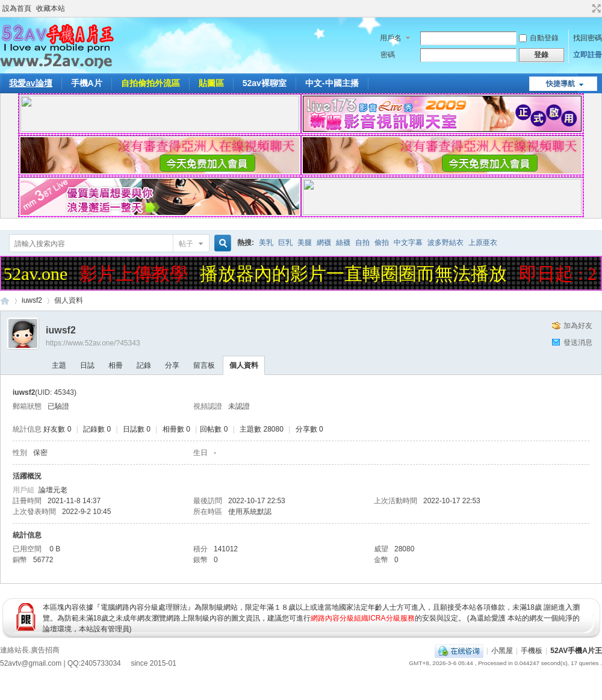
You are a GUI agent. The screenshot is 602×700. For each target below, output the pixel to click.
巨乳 (285, 243)
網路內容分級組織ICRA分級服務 (363, 618)
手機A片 (87, 83)
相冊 (116, 365)
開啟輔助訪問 (585, 8)
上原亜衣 (483, 243)
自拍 (362, 243)
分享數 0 (309, 429)
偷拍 (382, 243)
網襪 (324, 243)
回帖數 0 (214, 429)
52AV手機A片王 (576, 651)
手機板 (532, 651)
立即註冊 (588, 55)
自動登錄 (539, 38)
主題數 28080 (262, 429)
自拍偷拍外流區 (150, 83)
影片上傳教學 (136, 274)
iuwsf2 (32, 300)
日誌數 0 (137, 429)
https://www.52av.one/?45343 (93, 343)
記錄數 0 (97, 429)
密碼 (388, 55)
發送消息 (578, 342)
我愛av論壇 (31, 83)
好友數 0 (57, 429)
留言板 (204, 365)
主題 (59, 365)
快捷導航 (560, 84)
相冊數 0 (176, 429)
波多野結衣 (445, 243)
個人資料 (244, 365)
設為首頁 (17, 8)
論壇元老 (53, 490)
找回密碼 (588, 38)
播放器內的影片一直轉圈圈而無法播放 (356, 274)
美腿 (305, 243)
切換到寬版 (595, 8)
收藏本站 (51, 8)
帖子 (186, 244)
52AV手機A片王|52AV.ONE (5, 301)
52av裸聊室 (265, 83)
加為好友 (578, 326)
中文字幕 (408, 243)
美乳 (266, 243)
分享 (172, 365)
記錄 (144, 365)
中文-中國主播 (332, 83)
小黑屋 (502, 651)
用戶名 (391, 38)
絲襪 (343, 243)
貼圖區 (211, 83)
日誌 (87, 365)
